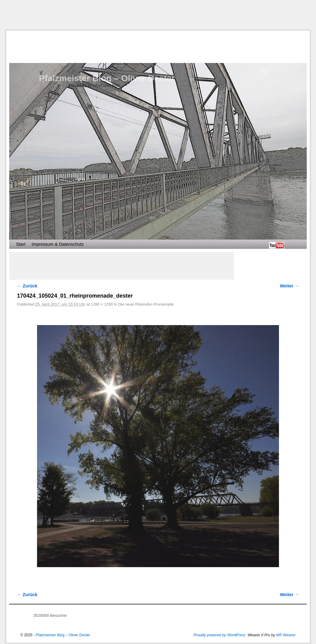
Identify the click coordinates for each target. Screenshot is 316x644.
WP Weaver (286, 635)
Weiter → (289, 286)
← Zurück (27, 286)
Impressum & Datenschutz (58, 244)
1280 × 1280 (102, 304)
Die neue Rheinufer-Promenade (146, 304)
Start (21, 244)
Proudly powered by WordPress (220, 635)
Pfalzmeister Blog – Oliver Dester (107, 78)
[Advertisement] (158, 15)
